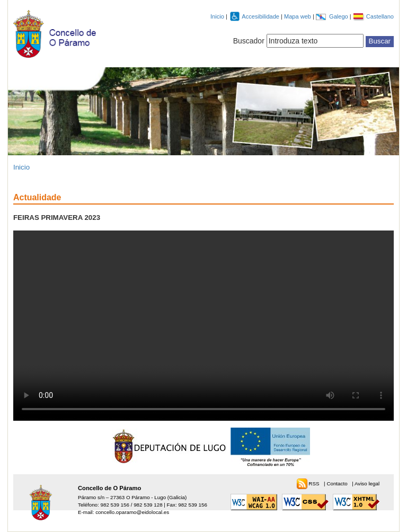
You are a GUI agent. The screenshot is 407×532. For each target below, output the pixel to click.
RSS (315, 484)
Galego (339, 16)
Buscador (249, 41)
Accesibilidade (261, 16)
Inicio (217, 16)
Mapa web (298, 16)
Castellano (380, 16)
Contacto (338, 484)
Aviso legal (367, 484)
